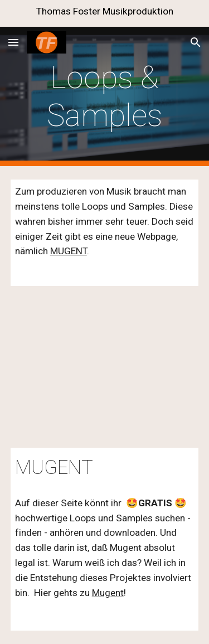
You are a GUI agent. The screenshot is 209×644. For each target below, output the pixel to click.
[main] (105, 97)
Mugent (108, 593)
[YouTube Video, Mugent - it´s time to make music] (105, 367)
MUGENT (69, 251)
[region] (104, 13)
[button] (13, 42)
